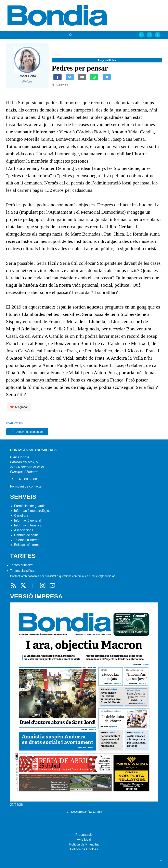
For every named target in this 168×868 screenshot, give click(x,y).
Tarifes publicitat (22, 565)
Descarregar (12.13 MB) (84, 812)
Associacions (24, 530)
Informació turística (28, 525)
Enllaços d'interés (27, 545)
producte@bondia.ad (102, 576)
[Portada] (71, 35)
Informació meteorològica (33, 511)
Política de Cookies (84, 849)
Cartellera (21, 516)
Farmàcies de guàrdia (30, 506)
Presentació (84, 835)
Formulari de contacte (26, 486)
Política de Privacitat (84, 844)
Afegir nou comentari (27, 432)
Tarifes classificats (23, 571)
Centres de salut (26, 535)
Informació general (28, 520)
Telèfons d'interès (27, 540)
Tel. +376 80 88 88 (24, 479)
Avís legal (84, 840)
